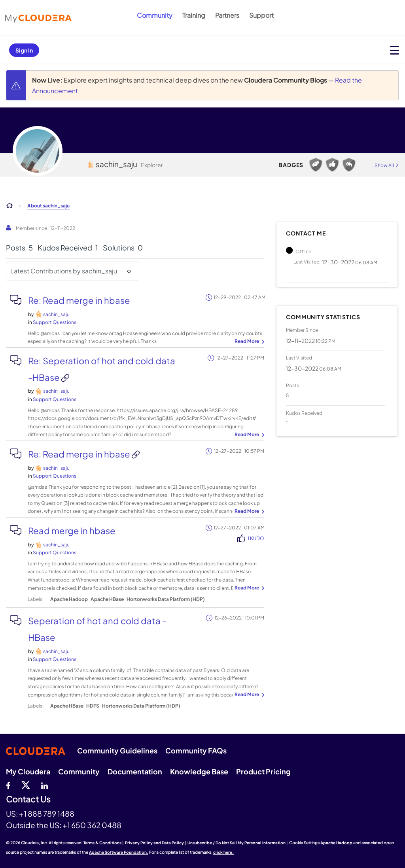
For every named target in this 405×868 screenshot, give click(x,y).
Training (194, 15)
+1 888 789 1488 (47, 813)
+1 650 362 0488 (92, 825)
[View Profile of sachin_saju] (56, 314)
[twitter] (26, 785)
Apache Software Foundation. (119, 852)
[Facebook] (8, 785)
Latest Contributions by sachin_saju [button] (64, 271)
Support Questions (55, 322)
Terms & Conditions (102, 843)
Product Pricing (263, 771)
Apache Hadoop (69, 599)
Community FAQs (196, 750)
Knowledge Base (199, 771)
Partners (227, 15)
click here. (223, 852)
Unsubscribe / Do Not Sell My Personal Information (237, 843)
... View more (248, 342)
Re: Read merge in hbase (79, 300)
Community (155, 15)
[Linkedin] (44, 785)
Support (261, 15)
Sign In (24, 50)
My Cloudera (28, 771)
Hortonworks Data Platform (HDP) (166, 599)
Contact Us (28, 799)
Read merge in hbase (72, 531)
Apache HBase (107, 599)
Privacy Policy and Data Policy (154, 843)
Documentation (135, 771)
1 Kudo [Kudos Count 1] (256, 538)
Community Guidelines (117, 750)
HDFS (93, 706)
